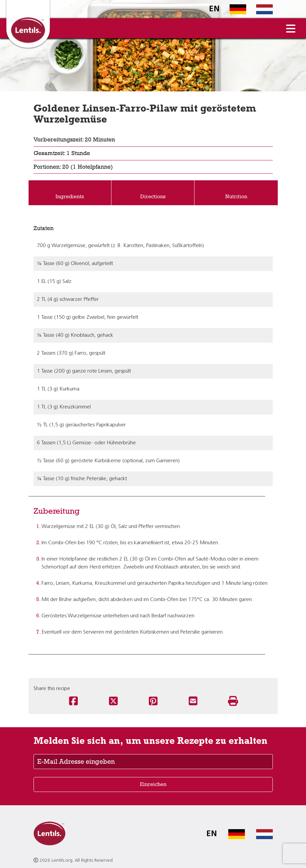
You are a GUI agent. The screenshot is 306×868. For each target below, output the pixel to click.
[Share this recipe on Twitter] (113, 702)
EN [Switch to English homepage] (214, 9)
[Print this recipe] (233, 702)
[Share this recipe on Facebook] (73, 702)
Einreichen (153, 784)
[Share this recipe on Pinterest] (153, 702)
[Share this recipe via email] (193, 702)
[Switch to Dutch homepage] (259, 9)
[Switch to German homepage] (233, 9)
